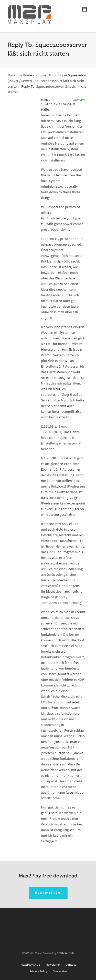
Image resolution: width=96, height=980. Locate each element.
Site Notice (60, 971)
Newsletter (53, 965)
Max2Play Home (20, 75)
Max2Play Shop (30, 965)
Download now (48, 893)
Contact (71, 965)
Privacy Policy (38, 971)
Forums (40, 75)
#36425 (71, 104)
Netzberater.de (66, 953)
